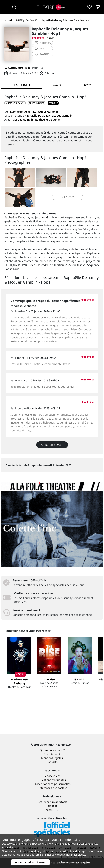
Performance (37, 103)
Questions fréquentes (52, 780)
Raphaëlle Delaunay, (23, 112)
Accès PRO (52, 810)
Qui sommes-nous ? (52, 750)
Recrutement (52, 754)
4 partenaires (27, 851)
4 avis (51, 38)
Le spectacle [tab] (21, 85)
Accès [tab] (88, 85)
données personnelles (57, 784)
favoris (42, 54)
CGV (36, 784)
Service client (52, 776)
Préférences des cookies (52, 788)
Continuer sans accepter (73, 862)
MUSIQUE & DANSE (15, 103)
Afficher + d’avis (52, 445)
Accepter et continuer (30, 862)
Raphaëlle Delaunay (48, 119)
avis (40, 48)
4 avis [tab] (57, 85)
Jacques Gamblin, (23, 119)
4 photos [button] (68, 197)
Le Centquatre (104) (17, 68)
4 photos (43, 43)
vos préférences (87, 851)
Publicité (52, 806)
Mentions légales (52, 758)
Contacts (52, 762)
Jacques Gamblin (47, 112)
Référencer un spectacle (52, 802)
